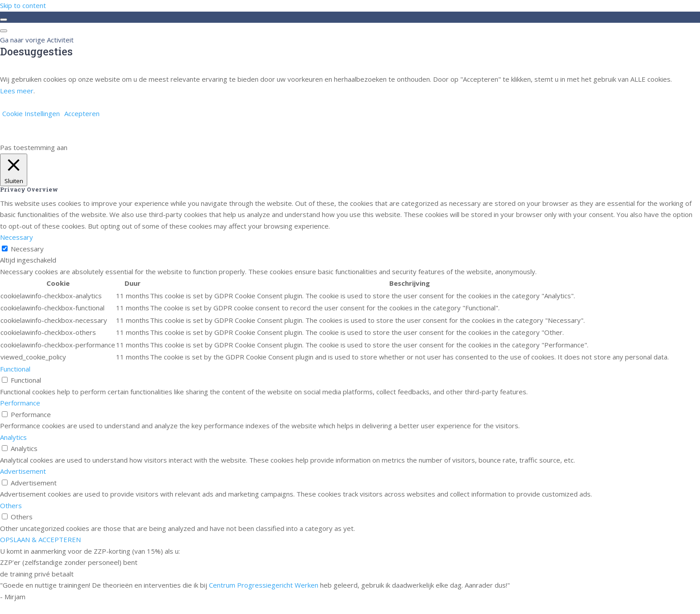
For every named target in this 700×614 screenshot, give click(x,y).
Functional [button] (15, 369)
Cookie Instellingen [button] (31, 113)
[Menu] (4, 31)
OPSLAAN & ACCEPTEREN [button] (40, 539)
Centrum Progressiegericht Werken (264, 585)
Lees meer (17, 91)
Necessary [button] (17, 237)
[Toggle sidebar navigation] (4, 20)
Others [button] (11, 505)
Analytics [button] (13, 437)
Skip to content (23, 5)
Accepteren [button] (82, 113)
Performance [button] (20, 403)
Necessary (27, 249)
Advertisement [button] (23, 471)
